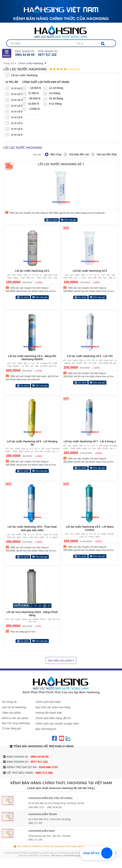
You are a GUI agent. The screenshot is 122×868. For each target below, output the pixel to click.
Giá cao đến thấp (104, 154)
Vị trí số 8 (14, 117)
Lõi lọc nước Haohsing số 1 (61, 164)
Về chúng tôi (9, 702)
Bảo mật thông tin (46, 729)
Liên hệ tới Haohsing (14, 707)
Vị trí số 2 (14, 106)
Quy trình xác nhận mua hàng (53, 707)
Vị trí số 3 (14, 123)
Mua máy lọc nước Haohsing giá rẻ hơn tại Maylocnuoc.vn (77, 856)
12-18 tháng (55, 88)
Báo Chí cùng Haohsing (16, 723)
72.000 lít (32, 93)
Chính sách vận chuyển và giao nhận (57, 724)
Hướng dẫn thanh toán (49, 713)
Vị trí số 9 (14, 129)
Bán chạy (53, 154)
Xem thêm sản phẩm (61, 660)
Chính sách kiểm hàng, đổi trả (53, 718)
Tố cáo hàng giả (11, 728)
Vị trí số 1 (14, 88)
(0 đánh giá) (73, 69)
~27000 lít (33, 109)
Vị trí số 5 (14, 111)
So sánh (52, 220)
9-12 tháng (54, 104)
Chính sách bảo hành (48, 702)
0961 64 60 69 (25, 55)
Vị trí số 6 (14, 135)
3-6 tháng (53, 93)
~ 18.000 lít (33, 88)
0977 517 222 (47, 55)
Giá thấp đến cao (76, 154)
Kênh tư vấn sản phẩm (15, 718)
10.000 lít (32, 104)
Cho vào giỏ (69, 220)
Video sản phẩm (11, 713)
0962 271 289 (44, 773)
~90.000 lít (33, 98)
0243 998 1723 (48, 767)
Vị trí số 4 (14, 100)
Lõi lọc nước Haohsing (23, 75)
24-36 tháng (55, 98)
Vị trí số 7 (14, 94)
